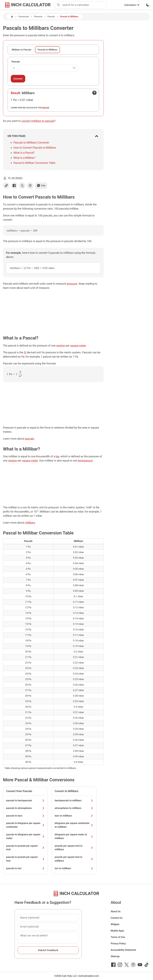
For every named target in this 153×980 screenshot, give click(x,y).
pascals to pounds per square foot (25, 859)
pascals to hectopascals (25, 800)
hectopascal (85, 461)
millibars (30, 523)
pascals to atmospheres (25, 808)
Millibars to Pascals (22, 50)
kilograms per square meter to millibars (74, 836)
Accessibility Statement (123, 950)
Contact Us (117, 918)
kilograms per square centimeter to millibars (74, 825)
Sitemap (115, 956)
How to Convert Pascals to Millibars (35, 148)
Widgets (115, 924)
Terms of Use (118, 937)
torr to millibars (74, 868)
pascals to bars (25, 816)
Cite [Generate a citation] (41, 186)
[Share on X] (22, 186)
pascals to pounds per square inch (25, 848)
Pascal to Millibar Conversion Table (34, 163)
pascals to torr (25, 868)
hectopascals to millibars (74, 800)
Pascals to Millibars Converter (31, 143)
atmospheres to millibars (74, 808)
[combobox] (84, 5)
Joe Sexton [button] (17, 178)
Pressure (38, 17)
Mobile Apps (117, 931)
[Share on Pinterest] (30, 186)
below (46, 108)
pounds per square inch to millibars (74, 848)
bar (57, 456)
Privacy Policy (118, 944)
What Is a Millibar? (24, 158)
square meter (78, 346)
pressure (72, 284)
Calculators (132, 5)
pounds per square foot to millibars (74, 859)
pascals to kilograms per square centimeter (25, 825)
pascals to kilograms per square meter (25, 836)
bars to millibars (74, 816)
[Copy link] (6, 186)
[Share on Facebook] (14, 186)
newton (61, 346)
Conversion (24, 17)
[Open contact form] (94, 93)
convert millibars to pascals (38, 121)
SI (25, 352)
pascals (29, 439)
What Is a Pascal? (24, 153)
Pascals (51, 17)
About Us (116, 911)
